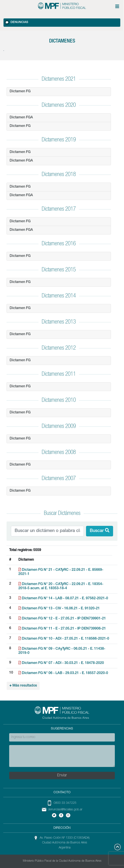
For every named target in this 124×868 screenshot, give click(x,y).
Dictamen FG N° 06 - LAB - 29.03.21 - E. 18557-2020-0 (63, 673)
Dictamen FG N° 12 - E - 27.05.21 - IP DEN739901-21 (62, 619)
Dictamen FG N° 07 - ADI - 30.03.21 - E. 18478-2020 (61, 663)
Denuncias (16, 22)
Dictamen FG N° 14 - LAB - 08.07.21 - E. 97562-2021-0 (63, 599)
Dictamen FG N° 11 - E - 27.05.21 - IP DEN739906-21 (62, 629)
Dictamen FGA (21, 118)
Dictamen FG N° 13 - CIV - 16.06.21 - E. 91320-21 (59, 609)
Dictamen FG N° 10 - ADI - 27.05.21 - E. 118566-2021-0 (64, 639)
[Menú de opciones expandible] (117, 6)
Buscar (100, 531)
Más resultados (23, 686)
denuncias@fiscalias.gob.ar (65, 810)
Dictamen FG (20, 92)
